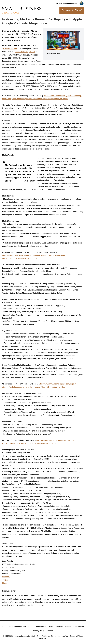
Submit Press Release (37, 626)
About (4, 626)
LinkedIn (6, 583)
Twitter (5, 580)
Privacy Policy (39, 631)
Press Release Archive (17, 626)
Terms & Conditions (55, 626)
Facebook (6, 577)
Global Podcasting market (25, 52)
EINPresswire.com (10, 49)
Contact (50, 631)
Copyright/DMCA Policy (75, 626)
